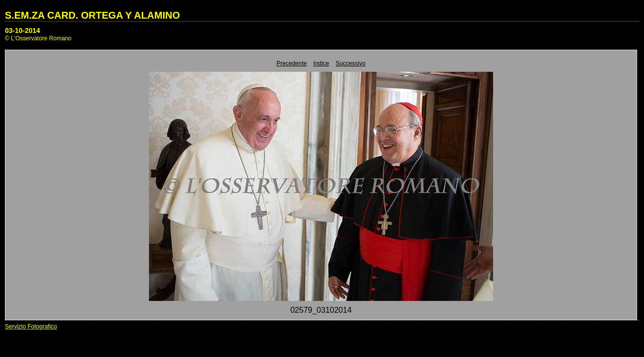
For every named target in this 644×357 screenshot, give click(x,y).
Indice (321, 63)
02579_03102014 (321, 310)
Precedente (292, 63)
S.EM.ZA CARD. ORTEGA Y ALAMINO (92, 15)
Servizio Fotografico (31, 327)
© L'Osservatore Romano (38, 38)
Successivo (351, 63)
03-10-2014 (23, 30)
